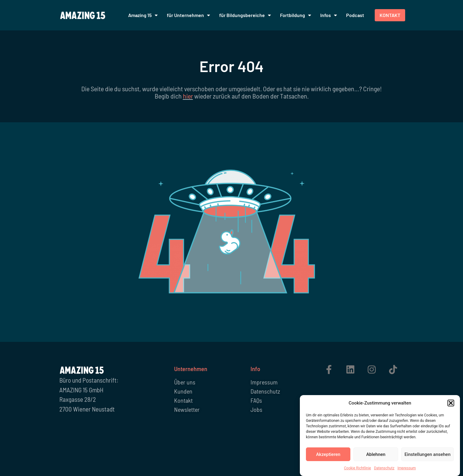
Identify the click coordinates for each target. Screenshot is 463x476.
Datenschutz (384, 469)
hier (188, 96)
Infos (329, 15)
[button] (451, 404)
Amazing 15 (143, 15)
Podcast (355, 15)
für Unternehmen (188, 15)
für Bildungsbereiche (245, 15)
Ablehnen (376, 456)
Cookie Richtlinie (358, 469)
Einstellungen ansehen (428, 456)
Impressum (407, 469)
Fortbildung (296, 15)
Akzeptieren (328, 456)
